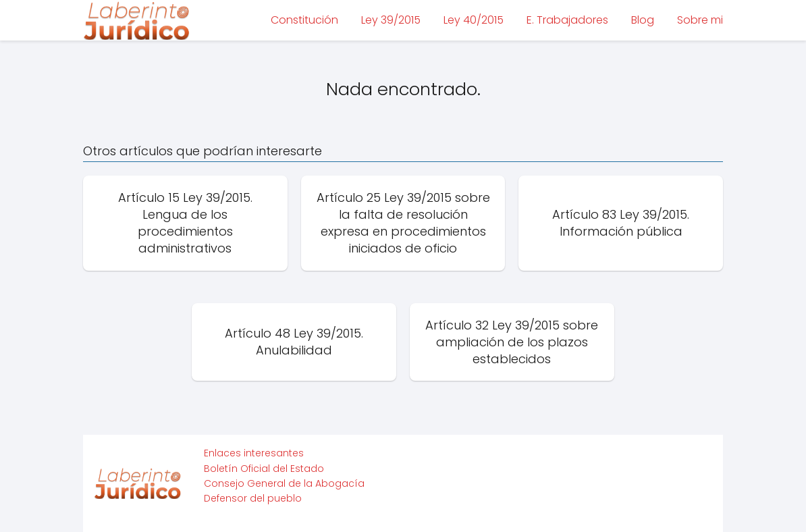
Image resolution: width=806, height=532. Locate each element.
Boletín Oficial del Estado (264, 469)
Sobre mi (700, 20)
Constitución (304, 20)
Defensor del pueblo (253, 498)
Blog (643, 20)
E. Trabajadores (567, 20)
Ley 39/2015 (391, 20)
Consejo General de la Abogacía (284, 483)
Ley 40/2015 (474, 20)
